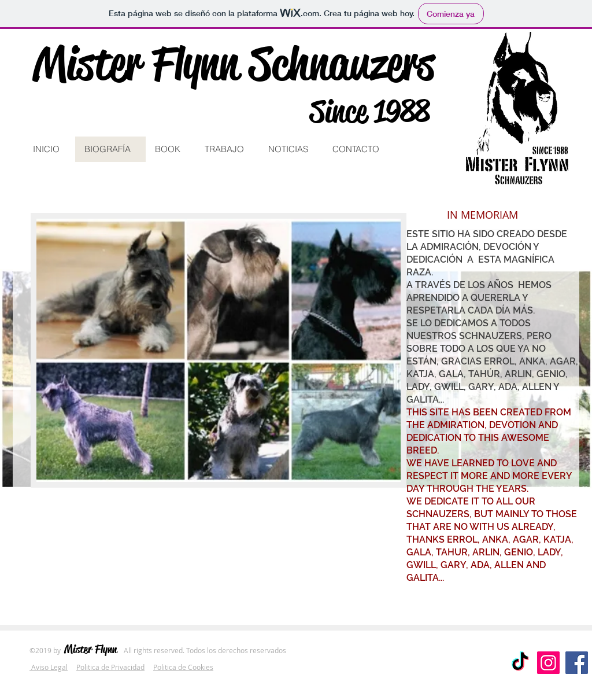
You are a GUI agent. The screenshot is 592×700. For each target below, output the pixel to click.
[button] (49, 667)
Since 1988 (370, 111)
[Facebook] (577, 663)
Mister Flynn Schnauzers (234, 63)
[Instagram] (548, 663)
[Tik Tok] (520, 663)
